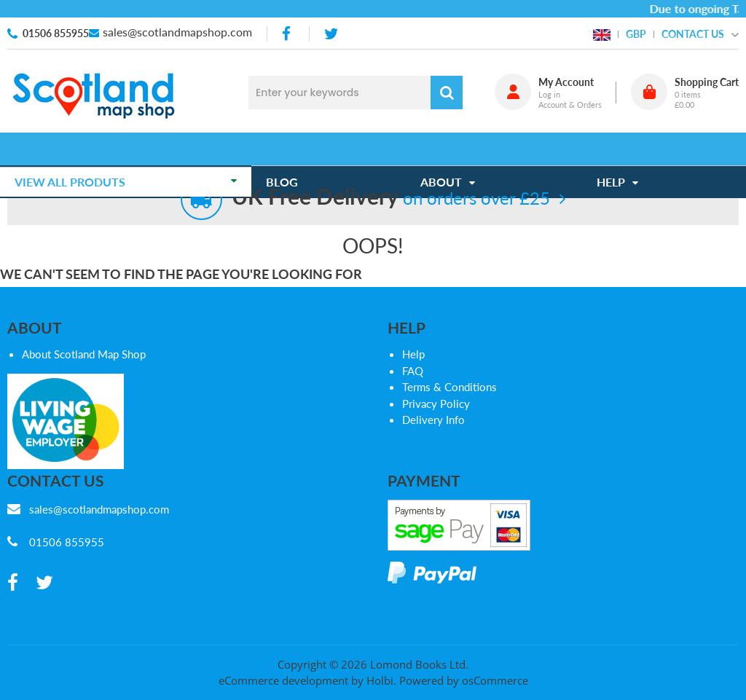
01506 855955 (56, 33)
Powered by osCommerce (464, 680)
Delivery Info (433, 420)
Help (413, 354)
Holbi (380, 680)
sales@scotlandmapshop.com (177, 32)
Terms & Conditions (449, 387)
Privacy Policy (436, 404)
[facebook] (288, 34)
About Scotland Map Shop (84, 354)
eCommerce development (283, 680)
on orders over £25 (391, 198)
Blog (289, 149)
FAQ (413, 371)
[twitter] (331, 34)
